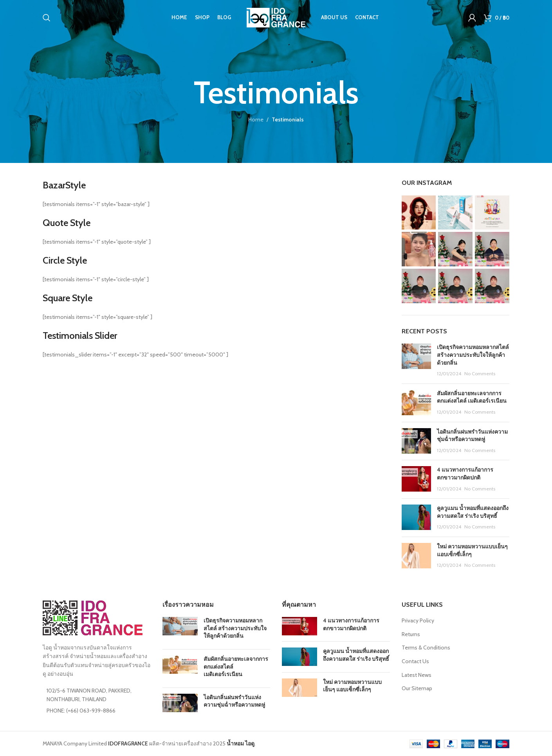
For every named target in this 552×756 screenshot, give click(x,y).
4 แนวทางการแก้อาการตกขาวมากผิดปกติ (465, 474)
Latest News (417, 675)
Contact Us (415, 661)
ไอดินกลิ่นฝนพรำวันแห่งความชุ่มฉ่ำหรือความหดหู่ (472, 436)
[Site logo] (276, 17)
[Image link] (93, 617)
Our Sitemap (417, 688)
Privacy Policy (418, 620)
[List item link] (97, 711)
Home (256, 119)
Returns (411, 634)
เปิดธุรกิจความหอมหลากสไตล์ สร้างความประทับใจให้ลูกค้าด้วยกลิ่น (473, 355)
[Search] (47, 18)
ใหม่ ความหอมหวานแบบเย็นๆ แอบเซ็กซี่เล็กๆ (352, 686)
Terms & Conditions (426, 647)
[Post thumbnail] (416, 360)
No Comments (480, 373)
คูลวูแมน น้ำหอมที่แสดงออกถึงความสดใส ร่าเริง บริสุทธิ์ (473, 512)
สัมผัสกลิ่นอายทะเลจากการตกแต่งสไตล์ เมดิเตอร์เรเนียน (472, 397)
